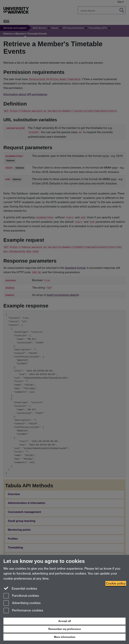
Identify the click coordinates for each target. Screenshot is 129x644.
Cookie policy (116, 583)
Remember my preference (65, 629)
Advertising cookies (22, 603)
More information (65, 637)
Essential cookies (20, 588)
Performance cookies (23, 611)
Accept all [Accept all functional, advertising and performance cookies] (65, 621)
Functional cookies (21, 596)
